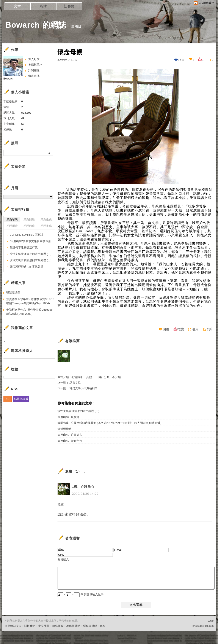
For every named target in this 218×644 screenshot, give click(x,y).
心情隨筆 (77, 377)
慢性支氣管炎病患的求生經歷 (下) (31, 254)
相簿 (43, 6)
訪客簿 (69, 6)
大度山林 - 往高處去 (70, 435)
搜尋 (49, 153)
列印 (210, 329)
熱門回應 (29, 226)
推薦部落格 (35, 65)
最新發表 (12, 219)
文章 (17, 6)
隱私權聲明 (90, 626)
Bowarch (9, 79)
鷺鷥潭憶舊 (65, 429)
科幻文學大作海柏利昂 (83, 388)
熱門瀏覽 (12, 226)
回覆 (166, 329)
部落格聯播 (21, 399)
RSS (8, 399)
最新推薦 (46, 219)
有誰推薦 (72, 341)
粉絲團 (9, 641)
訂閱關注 (34, 70)
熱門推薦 (46, 226)
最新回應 (29, 219)
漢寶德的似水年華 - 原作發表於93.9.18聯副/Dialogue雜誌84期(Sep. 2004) (30, 301)
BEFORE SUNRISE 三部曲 (27, 235)
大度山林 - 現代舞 (69, 417)
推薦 (181, 329)
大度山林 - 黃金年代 (70, 441)
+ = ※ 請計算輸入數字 (81, 594)
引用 (195, 329)
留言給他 (34, 76)
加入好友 (34, 59)
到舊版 (77, 27)
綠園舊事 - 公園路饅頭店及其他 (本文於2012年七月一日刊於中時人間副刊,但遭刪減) (109, 423)
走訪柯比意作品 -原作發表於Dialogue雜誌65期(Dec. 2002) (29, 312)
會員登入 (63, 559)
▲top (211, 621)
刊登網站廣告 (13, 626)
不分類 (117, 377)
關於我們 (30, 626)
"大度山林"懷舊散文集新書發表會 (30, 241)
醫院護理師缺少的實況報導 (27, 267)
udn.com (209, 626)
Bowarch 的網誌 (36, 25)
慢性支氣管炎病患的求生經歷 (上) (78, 411)
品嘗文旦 (75, 383)
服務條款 (58, 626)
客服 (103, 626)
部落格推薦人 (22, 351)
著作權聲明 (73, 626)
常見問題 (44, 626)
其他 (89, 377)
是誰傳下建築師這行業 (24, 247)
